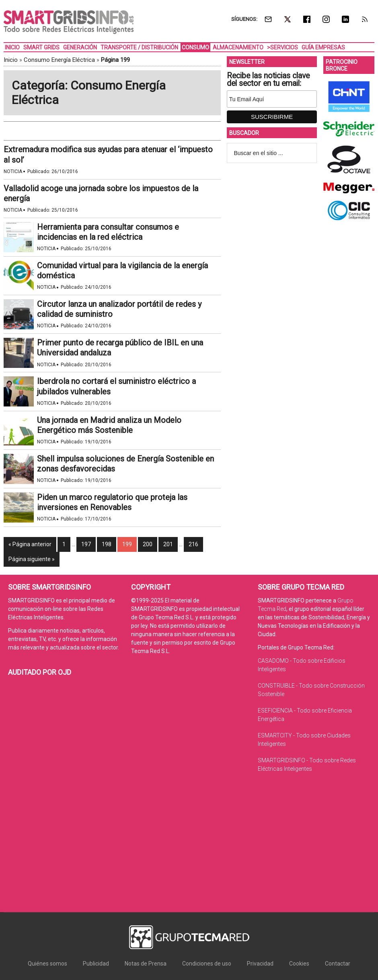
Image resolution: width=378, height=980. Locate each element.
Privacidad (260, 964)
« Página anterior (30, 544)
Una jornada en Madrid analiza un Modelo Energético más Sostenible (109, 425)
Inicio (11, 60)
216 (193, 544)
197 (86, 544)
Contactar (338, 964)
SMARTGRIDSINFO (68, 22)
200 (148, 544)
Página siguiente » (32, 559)
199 (127, 544)
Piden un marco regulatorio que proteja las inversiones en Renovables (112, 502)
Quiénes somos (47, 964)
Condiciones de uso (207, 964)
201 (168, 544)
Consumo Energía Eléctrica (59, 60)
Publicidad (96, 964)
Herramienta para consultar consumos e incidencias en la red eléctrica (108, 232)
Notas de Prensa (146, 964)
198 (107, 544)
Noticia (13, 171)
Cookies (299, 964)
